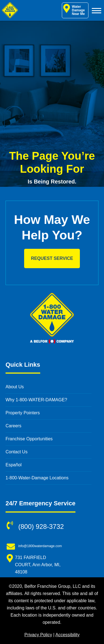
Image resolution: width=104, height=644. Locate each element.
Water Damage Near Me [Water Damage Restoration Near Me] (74, 10)
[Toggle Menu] (97, 11)
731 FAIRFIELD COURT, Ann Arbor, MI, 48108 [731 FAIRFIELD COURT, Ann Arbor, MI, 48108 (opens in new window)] (38, 565)
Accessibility (68, 635)
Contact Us (17, 452)
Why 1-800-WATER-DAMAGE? (36, 400)
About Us (15, 387)
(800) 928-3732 (41, 527)
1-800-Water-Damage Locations (37, 478)
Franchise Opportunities (29, 439)
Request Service (52, 258)
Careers (13, 426)
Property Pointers (23, 413)
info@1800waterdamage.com (40, 546)
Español (14, 465)
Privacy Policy (38, 635)
